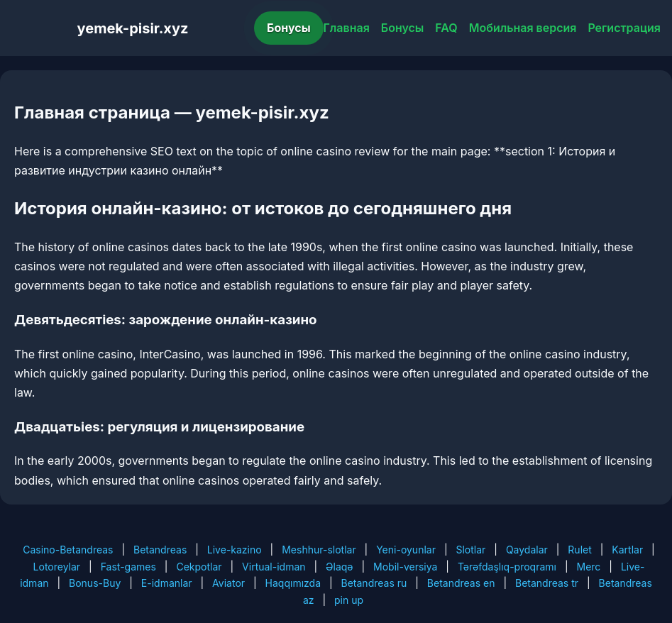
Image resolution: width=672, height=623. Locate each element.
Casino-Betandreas (68, 550)
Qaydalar (527, 550)
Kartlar (627, 550)
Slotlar (470, 550)
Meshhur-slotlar (319, 550)
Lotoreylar (57, 567)
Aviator (228, 583)
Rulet (579, 550)
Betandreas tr (547, 583)
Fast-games (128, 567)
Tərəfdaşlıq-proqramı (507, 567)
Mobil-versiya (405, 567)
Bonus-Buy (95, 583)
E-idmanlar (167, 583)
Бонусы (289, 28)
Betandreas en (461, 583)
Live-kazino (235, 550)
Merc (588, 567)
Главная (347, 28)
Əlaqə (339, 567)
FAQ (446, 28)
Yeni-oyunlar (406, 550)
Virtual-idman (274, 567)
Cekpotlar (199, 567)
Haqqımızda (293, 583)
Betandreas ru (374, 583)
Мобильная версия (523, 28)
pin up (349, 600)
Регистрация (624, 28)
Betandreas (160, 550)
